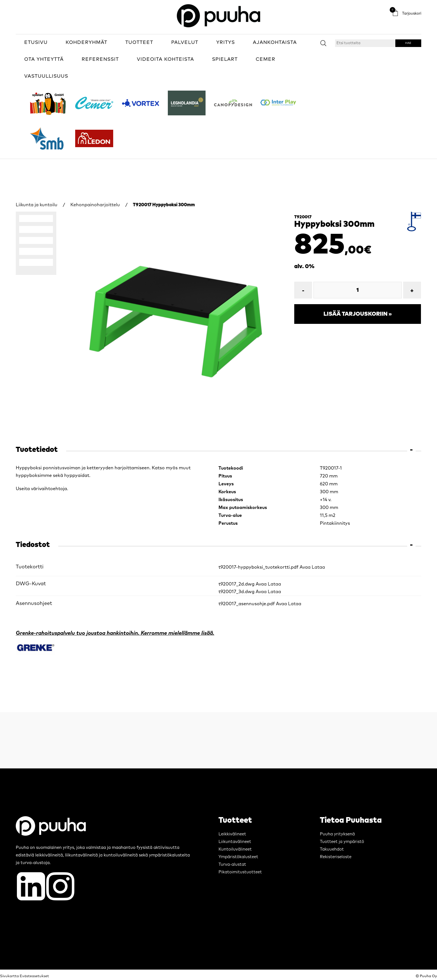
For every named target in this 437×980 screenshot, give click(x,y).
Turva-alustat (232, 864)
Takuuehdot (332, 849)
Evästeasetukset (34, 976)
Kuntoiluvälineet (235, 849)
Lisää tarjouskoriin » (358, 314)
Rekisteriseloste (336, 857)
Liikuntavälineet (235, 842)
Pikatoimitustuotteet (240, 872)
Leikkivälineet (232, 834)
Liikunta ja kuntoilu (37, 205)
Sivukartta (9, 976)
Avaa (305, 567)
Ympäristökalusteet (238, 857)
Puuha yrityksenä (337, 834)
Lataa (318, 567)
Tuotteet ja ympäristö (342, 842)
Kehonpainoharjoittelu (95, 205)
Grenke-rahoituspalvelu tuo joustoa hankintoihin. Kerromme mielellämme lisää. (115, 633)
